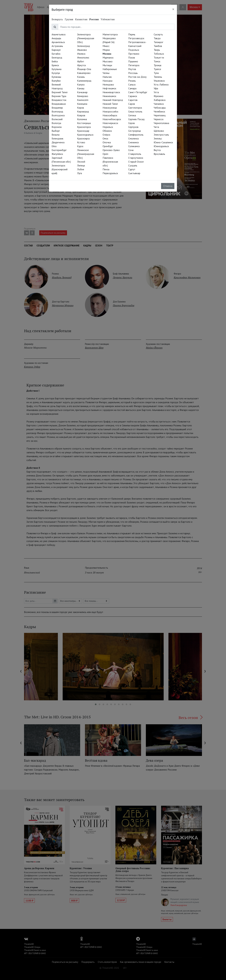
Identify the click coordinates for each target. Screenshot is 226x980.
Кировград (83, 111)
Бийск (55, 61)
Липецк (81, 165)
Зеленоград (84, 46)
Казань (81, 77)
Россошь (133, 73)
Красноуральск (85, 135)
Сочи (131, 150)
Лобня (81, 169)
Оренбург (108, 146)
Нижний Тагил (110, 104)
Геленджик (57, 138)
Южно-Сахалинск (163, 142)
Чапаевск (159, 104)
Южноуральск (161, 146)
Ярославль (159, 154)
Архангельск (58, 42)
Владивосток (59, 100)
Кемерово (83, 96)
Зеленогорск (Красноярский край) (60, 169)
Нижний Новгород (113, 100)
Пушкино (133, 61)
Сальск (132, 84)
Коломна (82, 119)
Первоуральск (110, 173)
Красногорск (84, 127)
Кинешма (82, 104)
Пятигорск (134, 65)
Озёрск (106, 135)
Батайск (56, 54)
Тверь (157, 50)
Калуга (81, 84)
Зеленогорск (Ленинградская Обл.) (86, 38)
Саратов (133, 100)
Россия (94, 19)
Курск (80, 146)
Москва (107, 54)
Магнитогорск (110, 34)
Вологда (56, 123)
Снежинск (134, 142)
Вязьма (56, 135)
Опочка (107, 142)
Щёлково (159, 131)
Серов (132, 123)
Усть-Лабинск (161, 84)
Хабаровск (160, 100)
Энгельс (158, 138)
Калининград (84, 81)
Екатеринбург (59, 150)
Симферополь (136, 135)
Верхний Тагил (60, 92)
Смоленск (134, 138)
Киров (81, 108)
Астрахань (57, 46)
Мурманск (108, 58)
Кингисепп (83, 100)
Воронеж (57, 127)
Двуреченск (58, 142)
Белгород (57, 58)
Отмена (168, 186)
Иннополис (83, 58)
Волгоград (57, 111)
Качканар (82, 92)
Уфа (156, 88)
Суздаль (133, 165)
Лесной (81, 162)
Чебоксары (160, 108)
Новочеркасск (110, 123)
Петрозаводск (136, 38)
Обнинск (107, 131)
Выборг (56, 131)
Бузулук (56, 73)
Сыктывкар (134, 173)
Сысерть (158, 34)
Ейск (54, 146)
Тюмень (158, 77)
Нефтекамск (109, 88)
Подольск (134, 50)
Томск (157, 61)
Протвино (134, 54)
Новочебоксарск (112, 119)
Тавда (157, 38)
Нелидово (108, 84)
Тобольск (159, 54)
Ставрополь (135, 154)
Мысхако (108, 61)
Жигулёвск (57, 154)
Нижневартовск (111, 92)
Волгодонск (58, 115)
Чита (156, 127)
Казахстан (81, 19)
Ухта (156, 92)
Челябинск (159, 111)
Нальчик (107, 77)
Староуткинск (136, 158)
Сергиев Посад (136, 119)
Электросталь (161, 135)
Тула (156, 73)
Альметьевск (59, 34)
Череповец (160, 115)
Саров (132, 104)
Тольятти (159, 58)
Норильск (108, 127)
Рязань (132, 81)
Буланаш (56, 77)
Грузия (69, 19)
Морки (106, 50)
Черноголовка (161, 123)
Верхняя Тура (59, 96)
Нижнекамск (109, 96)
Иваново (82, 50)
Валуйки (56, 81)
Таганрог (158, 42)
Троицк (158, 65)
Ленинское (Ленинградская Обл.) (86, 154)
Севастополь (135, 111)
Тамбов (158, 46)
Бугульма (56, 69)
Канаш (81, 88)
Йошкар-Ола (84, 69)
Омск (105, 138)
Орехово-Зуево (111, 150)
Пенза (106, 169)
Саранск (133, 96)
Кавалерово (84, 73)
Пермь (132, 34)
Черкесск (159, 119)
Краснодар (83, 131)
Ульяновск (159, 81)
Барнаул (56, 50)
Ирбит (81, 61)
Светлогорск (135, 108)
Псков (132, 58)
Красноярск (83, 138)
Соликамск (134, 146)
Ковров (81, 115)
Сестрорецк (135, 131)
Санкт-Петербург (138, 92)
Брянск (55, 65)
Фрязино (159, 96)
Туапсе (157, 69)
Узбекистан (108, 19)
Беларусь (57, 19)
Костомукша (84, 123)
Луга (80, 173)
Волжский (57, 119)
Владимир (57, 108)
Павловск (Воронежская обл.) (110, 162)
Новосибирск (110, 115)
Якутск (157, 150)
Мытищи (107, 65)
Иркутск (82, 65)
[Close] (173, 9)
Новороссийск (110, 111)
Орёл (105, 154)
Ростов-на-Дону (137, 77)
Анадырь (56, 38)
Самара (132, 88)
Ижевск (81, 54)
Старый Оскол (136, 162)
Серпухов (133, 127)
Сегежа (132, 115)
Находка (107, 81)
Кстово (81, 142)
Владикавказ (59, 104)
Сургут (132, 169)
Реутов (132, 69)
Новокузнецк (110, 108)
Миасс (106, 46)
